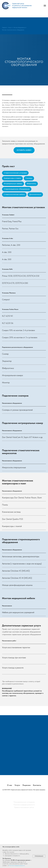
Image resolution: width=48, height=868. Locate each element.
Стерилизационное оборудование (17, 189)
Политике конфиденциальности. (17, 866)
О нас (10, 838)
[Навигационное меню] (45, 6)
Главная (4, 27)
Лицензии (27, 838)
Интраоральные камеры (13, 184)
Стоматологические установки (15, 173)
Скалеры (29, 178)
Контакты (37, 838)
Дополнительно (35, 194)
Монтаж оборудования (19, 27)
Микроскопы (31, 184)
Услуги (10, 27)
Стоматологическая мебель (14, 194)
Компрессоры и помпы (12, 178)
